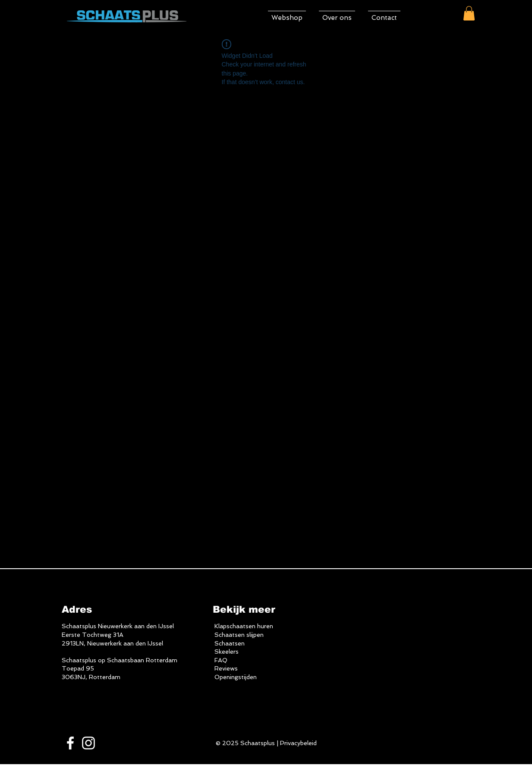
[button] (469, 13)
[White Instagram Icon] (88, 743)
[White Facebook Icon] (70, 743)
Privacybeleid (298, 743)
